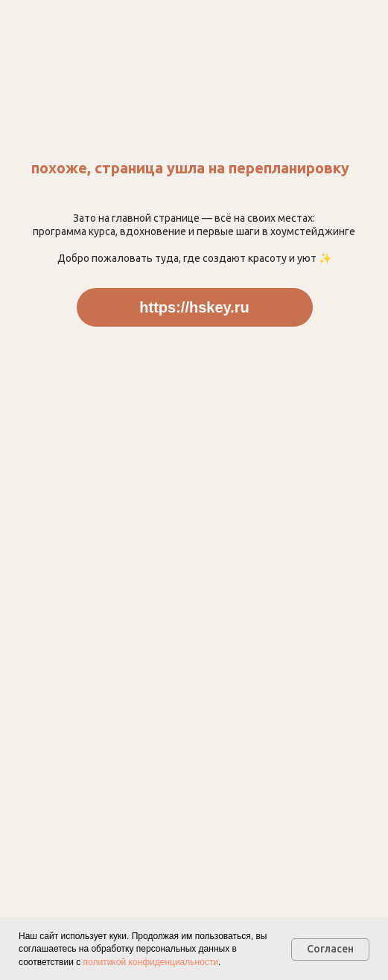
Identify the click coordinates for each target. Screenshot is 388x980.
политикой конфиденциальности (151, 962)
